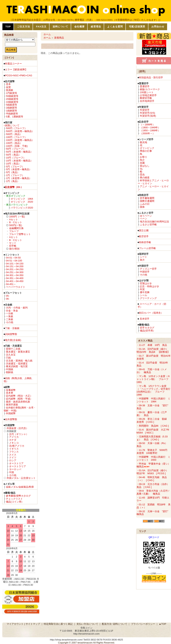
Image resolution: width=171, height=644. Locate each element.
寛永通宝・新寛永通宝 (18, 352)
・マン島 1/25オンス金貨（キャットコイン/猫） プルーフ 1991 (154, 379)
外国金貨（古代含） (18, 428)
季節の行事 (146, 151)
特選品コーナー (13, 64)
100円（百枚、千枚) (17, 146)
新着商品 (59, 38)
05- (8, 296)
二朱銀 (10, 319)
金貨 (8, 87)
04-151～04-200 (15, 266)
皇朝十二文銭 (13, 349)
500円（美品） (14, 134)
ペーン (143, 219)
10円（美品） (13, 164)
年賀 (142, 289)
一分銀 (10, 313)
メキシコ (14, 443)
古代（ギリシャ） (19, 434)
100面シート (147, 92)
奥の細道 (145, 177)
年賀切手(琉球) (148, 116)
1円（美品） (13, 181)
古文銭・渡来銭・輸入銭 (19, 361)
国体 (142, 207)
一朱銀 (10, 316)
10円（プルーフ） (16, 158)
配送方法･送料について (115, 624)
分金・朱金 (12, 311)
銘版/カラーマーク (150, 89)
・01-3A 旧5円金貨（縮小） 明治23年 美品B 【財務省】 (154, 350)
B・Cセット (16, 222)
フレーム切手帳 (147, 248)
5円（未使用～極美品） (19, 169)
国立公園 (144, 230)
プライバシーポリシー (143, 624)
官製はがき (146, 283)
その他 (10, 322)
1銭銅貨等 (11, 111)
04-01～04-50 (13, 258)
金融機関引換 (16, 228)
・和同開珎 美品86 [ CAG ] (153, 426)
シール (143, 295)
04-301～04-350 (15, 275)
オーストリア (16, 463)
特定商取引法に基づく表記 (58, 624)
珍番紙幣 (11, 390)
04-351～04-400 (15, 278)
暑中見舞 (145, 292)
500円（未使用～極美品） (20, 131)
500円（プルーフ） (16, 128)
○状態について (12, 125)
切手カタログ (147, 328)
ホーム (47, 34)
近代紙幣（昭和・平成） (19, 399)
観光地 (143, 142)
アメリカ (14, 437)
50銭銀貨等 (12, 96)
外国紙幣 (11, 413)
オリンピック (147, 148)
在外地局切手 (147, 101)
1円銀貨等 (11, 93)
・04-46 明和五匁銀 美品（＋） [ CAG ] (152, 479)
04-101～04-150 (15, 264)
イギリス (14, 449)
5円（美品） (13, 172)
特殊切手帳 (145, 242)
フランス (14, 452)
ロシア (13, 460)
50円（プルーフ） (16, 149)
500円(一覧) (15, 225)
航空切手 (144, 236)
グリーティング (148, 298)
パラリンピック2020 (22, 208)
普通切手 (145, 86)
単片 (142, 260)
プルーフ (14, 231)
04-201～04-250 (15, 269)
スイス (13, 455)
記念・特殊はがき (150, 286)
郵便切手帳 (146, 98)
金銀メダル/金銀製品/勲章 (20, 487)
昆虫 (142, 175)
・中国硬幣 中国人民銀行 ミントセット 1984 (153, 400)
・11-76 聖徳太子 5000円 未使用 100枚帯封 (153, 452)
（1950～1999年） (150, 130)
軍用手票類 (12, 405)
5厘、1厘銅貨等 (14, 117)
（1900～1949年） (150, 127)
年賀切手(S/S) (147, 113)
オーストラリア (18, 466)
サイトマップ (33, 624)
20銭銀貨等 (12, 99)
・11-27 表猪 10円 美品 (152, 345)
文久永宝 (11, 355)
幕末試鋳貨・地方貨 (17, 366)
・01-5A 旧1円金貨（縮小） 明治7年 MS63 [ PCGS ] (154, 472)
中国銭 (10, 369)
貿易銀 (10, 90)
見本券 (10, 393)
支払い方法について (87, 624)
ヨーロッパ (15, 469)
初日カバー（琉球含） (151, 313)
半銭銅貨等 (12, 114)
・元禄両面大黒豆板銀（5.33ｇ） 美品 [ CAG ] (152, 438)
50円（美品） (13, 155)
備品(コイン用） (15, 502)
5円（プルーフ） (15, 167)
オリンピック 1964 (22, 199)
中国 (11, 472)
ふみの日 (145, 204)
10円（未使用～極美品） (19, 161)
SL (141, 169)
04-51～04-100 (14, 261)
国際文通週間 (147, 201)
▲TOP (162, 624)
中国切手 (145, 272)
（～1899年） (147, 125)
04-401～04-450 (15, 281)
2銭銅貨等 (11, 108)
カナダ (13, 440)
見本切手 (145, 319)
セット (13, 243)
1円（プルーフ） (15, 175)
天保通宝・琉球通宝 (17, 364)
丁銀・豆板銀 (12, 328)
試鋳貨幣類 (11, 334)
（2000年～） (147, 133)
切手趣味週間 (147, 198)
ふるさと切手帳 (148, 225)
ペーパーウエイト (16, 287)
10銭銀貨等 (12, 102)
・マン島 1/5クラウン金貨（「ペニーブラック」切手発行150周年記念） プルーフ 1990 (153, 390)
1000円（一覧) (17, 217)
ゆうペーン (146, 216)
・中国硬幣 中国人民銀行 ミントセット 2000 (153, 458)
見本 (8, 84)
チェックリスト (14, 499)
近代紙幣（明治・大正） (19, 396)
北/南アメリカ (17, 446)
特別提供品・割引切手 (151, 77)
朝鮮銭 (10, 372)
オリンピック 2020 (22, 202)
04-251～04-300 (15, 272)
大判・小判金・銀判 (17, 308)
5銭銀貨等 (11, 105)
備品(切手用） (147, 331)
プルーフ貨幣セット (20, 234)
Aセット (14, 220)
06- (8, 299)
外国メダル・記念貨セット (21, 478)
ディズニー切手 (148, 269)
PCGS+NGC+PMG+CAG (19, 75)
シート (143, 257)
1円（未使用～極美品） (19, 178)
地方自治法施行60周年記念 (154, 222)
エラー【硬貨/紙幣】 (16, 70)
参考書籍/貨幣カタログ (18, 496)
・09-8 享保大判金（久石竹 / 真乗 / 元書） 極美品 (153, 492)
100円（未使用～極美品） (20, 140)
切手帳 (13, 246)
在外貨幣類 (11, 419)
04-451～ (11, 284)
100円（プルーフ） (16, 137)
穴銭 (8, 358)
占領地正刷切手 (148, 95)
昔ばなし (145, 166)
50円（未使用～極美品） (19, 152)
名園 (142, 163)
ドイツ (13, 457)
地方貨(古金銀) (13, 340)
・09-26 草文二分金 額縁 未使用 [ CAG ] (153, 420)
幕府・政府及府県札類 (18, 402)
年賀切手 (145, 110)
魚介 (142, 160)
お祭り (143, 157)
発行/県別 (14, 249)
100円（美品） (14, 143)
